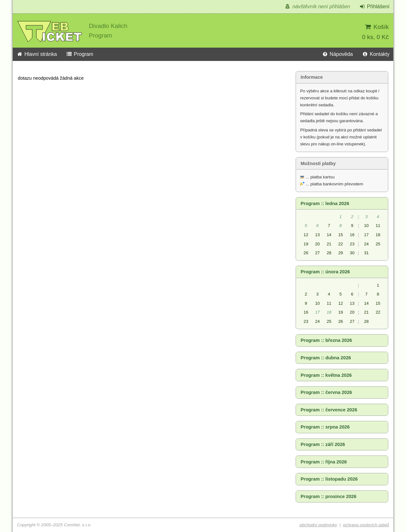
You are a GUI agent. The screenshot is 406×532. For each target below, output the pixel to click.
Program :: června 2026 (326, 392)
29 (341, 253)
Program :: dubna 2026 (326, 358)
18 (378, 235)
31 (367, 253)
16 (352, 235)
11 (378, 226)
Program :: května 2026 (326, 375)
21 (329, 244)
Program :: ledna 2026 (325, 203)
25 (378, 244)
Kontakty (376, 54)
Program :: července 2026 (329, 410)
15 (341, 235)
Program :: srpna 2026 (325, 427)
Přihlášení (374, 7)
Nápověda (337, 54)
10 (367, 226)
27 (318, 253)
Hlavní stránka (37, 54)
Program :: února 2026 (325, 272)
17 (367, 235)
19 (306, 244)
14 (329, 235)
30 (352, 253)
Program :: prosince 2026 (329, 496)
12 (306, 235)
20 (318, 244)
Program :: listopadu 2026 (329, 479)
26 (306, 253)
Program (80, 54)
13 (318, 235)
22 (341, 244)
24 (367, 244)
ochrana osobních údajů (366, 525)
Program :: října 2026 (324, 462)
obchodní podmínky (318, 525)
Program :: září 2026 (323, 444)
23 (352, 244)
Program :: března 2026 (326, 340)
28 (329, 253)
